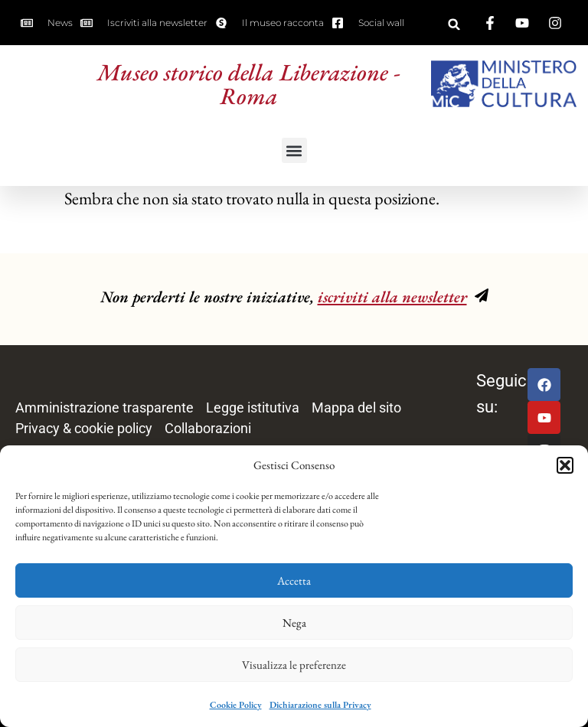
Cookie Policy (236, 705)
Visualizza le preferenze (294, 665)
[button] (565, 465)
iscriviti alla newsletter (392, 297)
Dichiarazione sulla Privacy (320, 705)
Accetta (294, 580)
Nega (294, 623)
